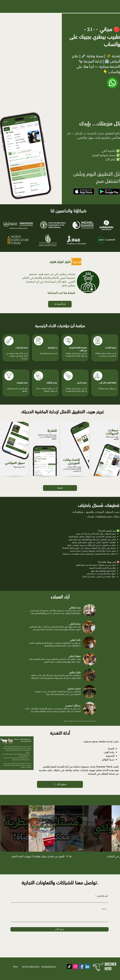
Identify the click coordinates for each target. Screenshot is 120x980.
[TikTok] (69, 966)
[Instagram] (75, 966)
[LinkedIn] (87, 966)
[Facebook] (81, 966)
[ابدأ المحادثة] (60, 304)
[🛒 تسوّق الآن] (60, 784)
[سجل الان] (60, 929)
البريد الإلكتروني (102, 896)
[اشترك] (60, 488)
